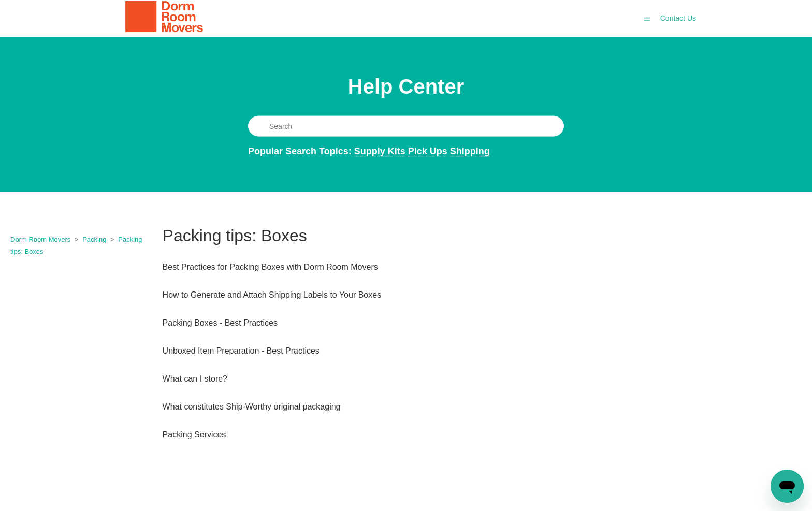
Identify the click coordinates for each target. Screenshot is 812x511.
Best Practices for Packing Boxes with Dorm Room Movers (270, 267)
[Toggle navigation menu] (647, 18)
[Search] (406, 126)
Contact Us (678, 18)
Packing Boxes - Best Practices (220, 323)
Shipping (470, 151)
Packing (94, 239)
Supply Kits (380, 151)
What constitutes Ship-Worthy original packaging (252, 407)
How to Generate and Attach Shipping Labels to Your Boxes (272, 295)
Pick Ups (428, 151)
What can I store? (195, 379)
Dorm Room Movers (40, 239)
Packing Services (194, 435)
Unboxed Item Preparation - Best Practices (241, 351)
